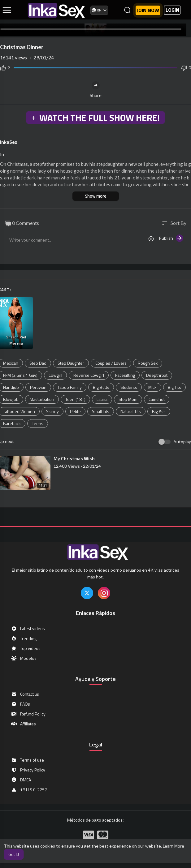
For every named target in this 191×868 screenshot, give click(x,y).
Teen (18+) (75, 399)
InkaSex (9, 142)
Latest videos (28, 629)
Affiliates (23, 724)
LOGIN (172, 10)
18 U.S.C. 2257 (29, 790)
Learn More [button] (174, 846)
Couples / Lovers (111, 363)
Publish (171, 238)
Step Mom (128, 399)
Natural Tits (131, 411)
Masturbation (42, 399)
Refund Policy (28, 714)
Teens (38, 423)
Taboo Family (70, 387)
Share (96, 90)
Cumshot (157, 399)
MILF (152, 387)
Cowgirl (55, 375)
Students (129, 387)
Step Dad (38, 363)
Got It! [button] (14, 854)
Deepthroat (157, 375)
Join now (148, 10)
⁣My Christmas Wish (74, 459)
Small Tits (101, 411)
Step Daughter (71, 363)
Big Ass (159, 411)
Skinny (52, 411)
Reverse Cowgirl (89, 375)
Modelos (24, 658)
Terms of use (27, 760)
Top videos (26, 648)
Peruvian (38, 387)
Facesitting (125, 375)
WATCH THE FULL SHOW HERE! (95, 118)
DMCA (21, 780)
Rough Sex (148, 363)
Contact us (25, 694)
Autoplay (182, 442)
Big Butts (101, 387)
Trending (24, 638)
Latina (102, 399)
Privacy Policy (28, 770)
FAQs (20, 704)
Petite (75, 411)
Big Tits (174, 387)
